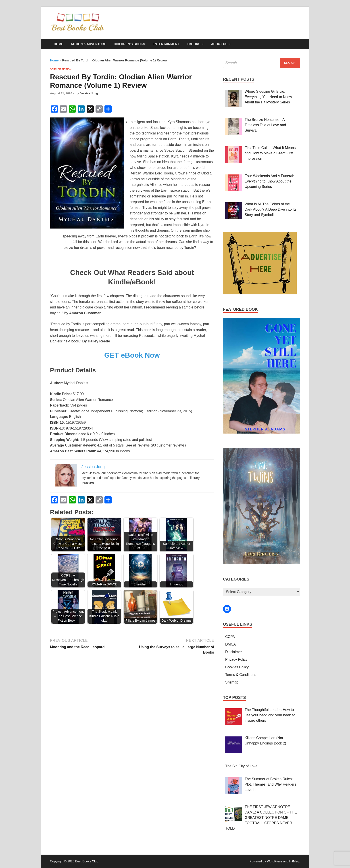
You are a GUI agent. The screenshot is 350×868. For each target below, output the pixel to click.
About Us (219, 44)
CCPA (230, 637)
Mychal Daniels (76, 383)
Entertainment (166, 44)
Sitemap (232, 682)
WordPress (275, 861)
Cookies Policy (237, 667)
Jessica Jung (89, 93)
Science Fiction (61, 69)
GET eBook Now (132, 355)
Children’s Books (129, 44)
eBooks (194, 44)
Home (58, 44)
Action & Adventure (88, 44)
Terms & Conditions (241, 675)
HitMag (294, 861)
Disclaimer (234, 652)
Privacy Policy (236, 659)
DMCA (230, 644)
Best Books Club (87, 861)
